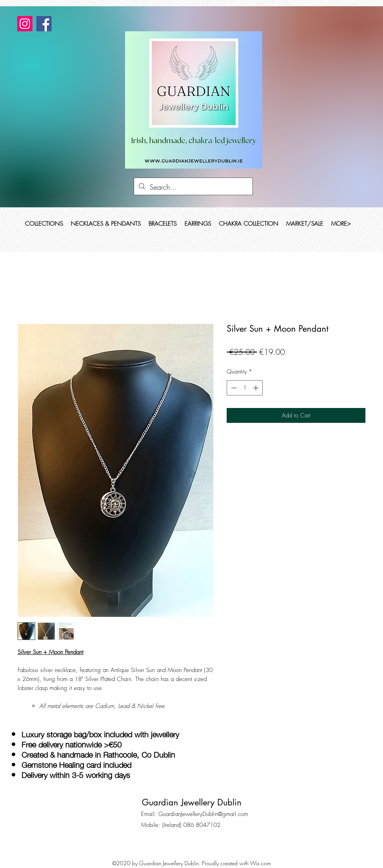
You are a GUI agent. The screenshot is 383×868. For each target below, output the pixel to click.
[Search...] (193, 187)
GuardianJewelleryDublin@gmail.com (203, 814)
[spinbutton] (245, 388)
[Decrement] (233, 388)
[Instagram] (25, 24)
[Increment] (257, 388)
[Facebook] (44, 24)
